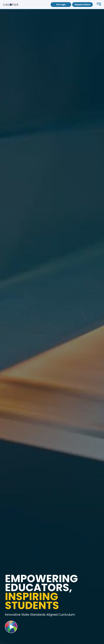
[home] (11, 5)
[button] (99, 5)
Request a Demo (83, 5)
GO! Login (61, 5)
